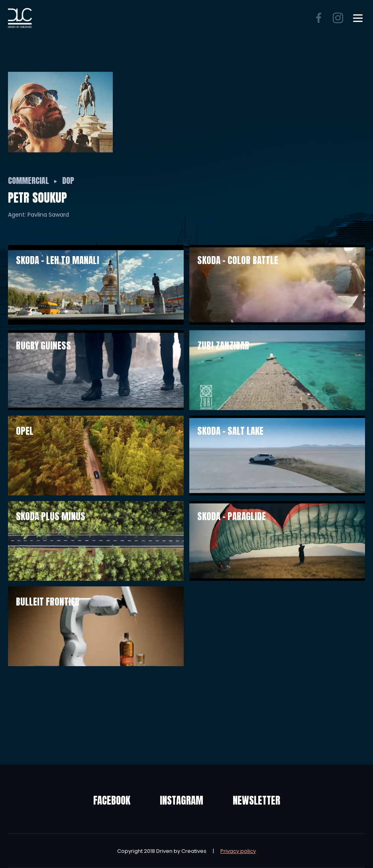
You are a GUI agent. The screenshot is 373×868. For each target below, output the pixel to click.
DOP (68, 181)
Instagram (182, 800)
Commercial (28, 181)
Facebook (112, 800)
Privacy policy (238, 851)
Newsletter (256, 800)
